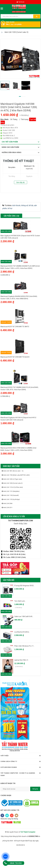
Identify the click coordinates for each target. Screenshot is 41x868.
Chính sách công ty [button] (20, 781)
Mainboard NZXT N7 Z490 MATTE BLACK (15, 372)
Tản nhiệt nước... (20, 621)
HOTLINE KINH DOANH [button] (20, 787)
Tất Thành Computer (28, 852)
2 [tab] (22, 96)
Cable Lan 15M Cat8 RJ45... (24, 636)
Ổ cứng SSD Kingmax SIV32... (24, 605)
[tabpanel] (20, 59)
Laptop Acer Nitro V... (22, 680)
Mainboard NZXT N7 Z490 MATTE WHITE (15, 340)
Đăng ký (35, 808)
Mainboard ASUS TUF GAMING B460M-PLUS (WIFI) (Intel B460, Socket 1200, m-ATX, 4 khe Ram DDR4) (20, 278)
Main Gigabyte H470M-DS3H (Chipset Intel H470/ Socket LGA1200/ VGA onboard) (20, 246)
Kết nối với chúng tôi (10, 830)
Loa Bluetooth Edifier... (22, 651)
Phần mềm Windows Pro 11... (24, 666)
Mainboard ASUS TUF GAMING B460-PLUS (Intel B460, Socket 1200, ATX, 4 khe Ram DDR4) (20, 405)
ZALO (6, 856)
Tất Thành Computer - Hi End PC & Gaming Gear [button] (20, 794)
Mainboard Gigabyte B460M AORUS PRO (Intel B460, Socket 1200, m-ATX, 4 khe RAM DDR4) (19, 310)
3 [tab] (24, 96)
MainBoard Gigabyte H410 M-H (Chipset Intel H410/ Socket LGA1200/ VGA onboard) (18, 437)
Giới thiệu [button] (20, 775)
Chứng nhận (6, 815)
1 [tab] (20, 96)
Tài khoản (21, 2)
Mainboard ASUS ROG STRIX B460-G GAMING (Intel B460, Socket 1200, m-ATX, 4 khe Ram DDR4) (18, 469)
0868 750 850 (10, 22)
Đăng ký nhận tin (8, 803)
